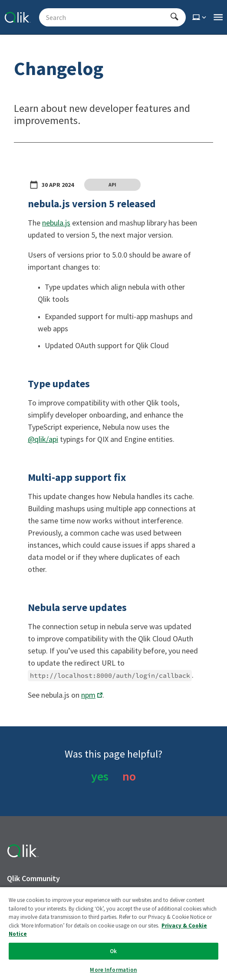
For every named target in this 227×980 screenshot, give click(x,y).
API (112, 185)
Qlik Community (33, 878)
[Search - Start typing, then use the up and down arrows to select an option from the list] (107, 17)
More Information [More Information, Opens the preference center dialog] (113, 970)
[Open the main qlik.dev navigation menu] (218, 17)
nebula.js (56, 223)
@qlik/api (43, 439)
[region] (113, 933)
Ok (113, 951)
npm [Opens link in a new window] (88, 695)
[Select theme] (200, 17)
